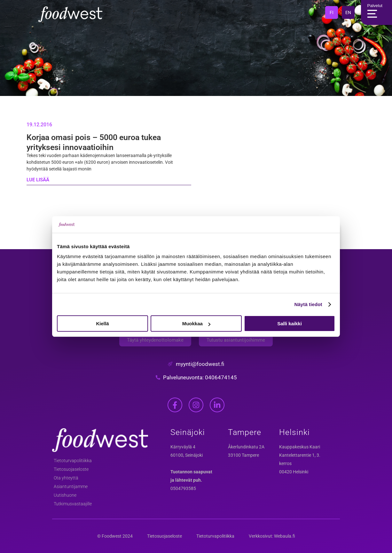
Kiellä (102, 324)
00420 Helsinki (294, 472)
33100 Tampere (243, 455)
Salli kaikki (290, 324)
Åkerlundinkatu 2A (246, 447)
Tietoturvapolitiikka (73, 461)
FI (332, 12)
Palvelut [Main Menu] (373, 12)
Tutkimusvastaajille (73, 504)
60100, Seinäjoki (187, 455)
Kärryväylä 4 (183, 447)
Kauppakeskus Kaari (300, 447)
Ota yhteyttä (66, 478)
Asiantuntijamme (71, 486)
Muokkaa (196, 324)
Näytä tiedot (308, 304)
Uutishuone (65, 495)
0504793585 (183, 488)
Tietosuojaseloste (71, 469)
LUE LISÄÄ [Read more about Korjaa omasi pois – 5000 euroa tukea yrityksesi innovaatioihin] (38, 180)
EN (348, 12)
